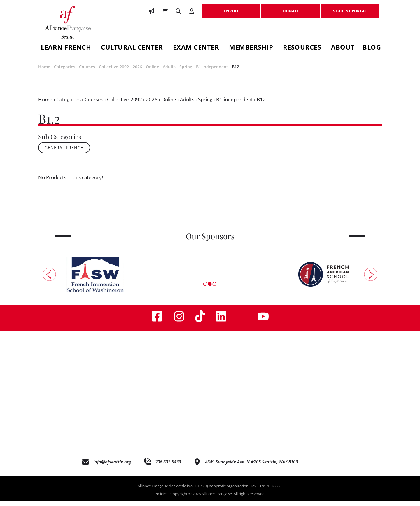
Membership (251, 48)
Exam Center (196, 48)
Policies (161, 499)
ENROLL (231, 8)
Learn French (66, 48)
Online (152, 72)
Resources (302, 48)
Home (44, 72)
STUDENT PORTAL (350, 8)
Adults (169, 72)
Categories (65, 72)
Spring (186, 72)
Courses (87, 72)
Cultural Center (132, 48)
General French (64, 152)
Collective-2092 (114, 72)
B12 (236, 72)
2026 (137, 72)
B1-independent (212, 72)
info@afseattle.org (112, 467)
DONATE (290, 8)
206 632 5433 (168, 467)
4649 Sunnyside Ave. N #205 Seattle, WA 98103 (251, 467)
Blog (372, 48)
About (343, 48)
